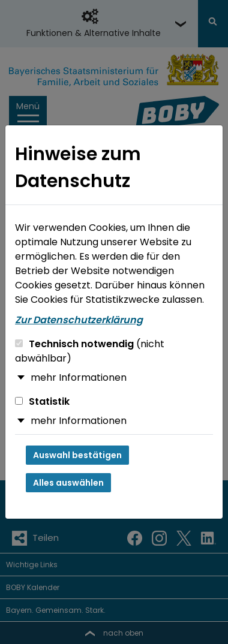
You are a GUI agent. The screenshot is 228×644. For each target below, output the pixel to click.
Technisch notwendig (90, 351)
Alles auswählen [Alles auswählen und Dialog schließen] (68, 483)
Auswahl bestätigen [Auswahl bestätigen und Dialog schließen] (77, 455)
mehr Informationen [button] (79, 377)
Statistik (42, 401)
